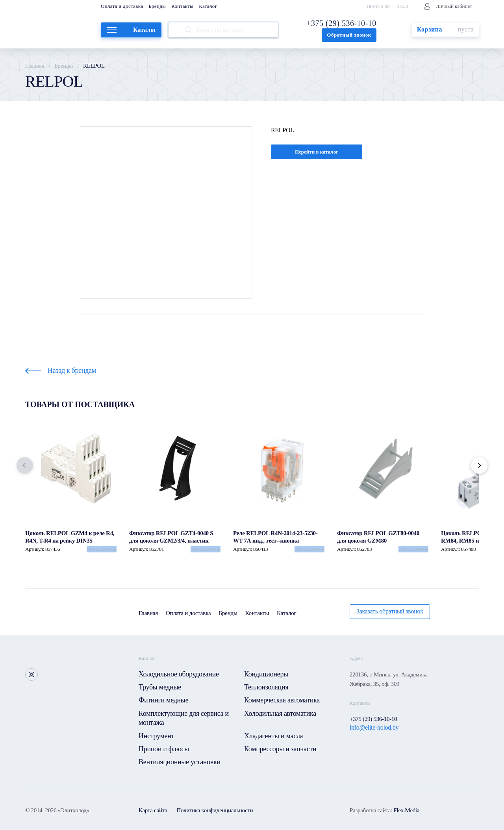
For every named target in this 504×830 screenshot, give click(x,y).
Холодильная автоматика (280, 713)
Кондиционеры (266, 674)
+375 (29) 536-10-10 (341, 23)
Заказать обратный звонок (390, 611)
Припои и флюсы (164, 749)
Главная (35, 66)
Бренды (157, 6)
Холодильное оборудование (179, 674)
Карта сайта (153, 810)
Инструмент (156, 736)
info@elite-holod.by (374, 727)
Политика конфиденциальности (215, 810)
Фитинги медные (163, 700)
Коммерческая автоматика (282, 700)
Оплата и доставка (122, 6)
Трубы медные (160, 687)
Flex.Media (406, 810)
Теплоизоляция (266, 687)
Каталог (208, 6)
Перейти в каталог (317, 152)
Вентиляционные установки (180, 762)
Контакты (182, 6)
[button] (25, 465)
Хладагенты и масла (273, 736)
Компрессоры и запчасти (280, 749)
